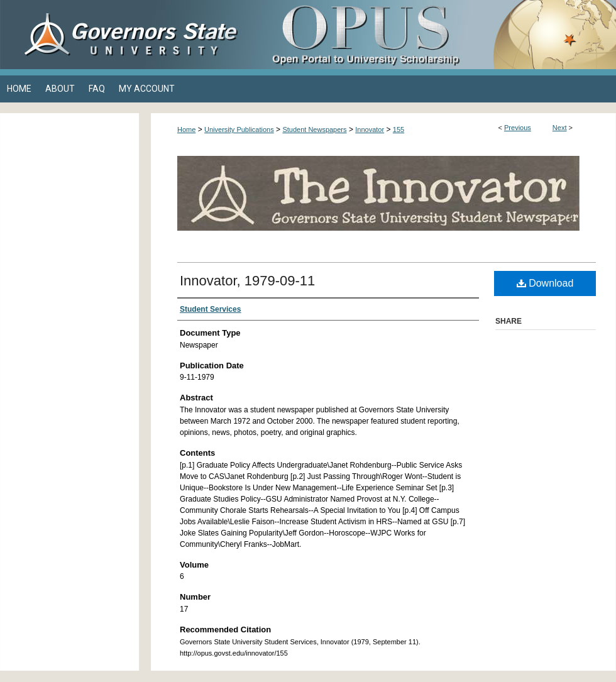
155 (399, 129)
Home (186, 129)
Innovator (370, 129)
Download (545, 283)
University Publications (239, 129)
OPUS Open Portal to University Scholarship (434, 35)
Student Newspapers (314, 129)
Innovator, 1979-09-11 (247, 281)
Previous (518, 128)
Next (560, 128)
